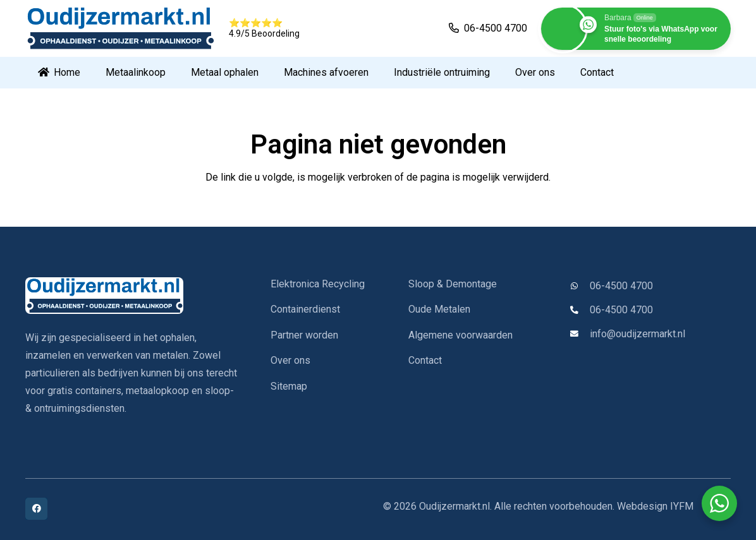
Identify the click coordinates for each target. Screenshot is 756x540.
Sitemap (289, 386)
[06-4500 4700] (580, 286)
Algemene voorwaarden (460, 335)
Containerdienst (305, 309)
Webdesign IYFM (655, 506)
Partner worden (304, 335)
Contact (425, 360)
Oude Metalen (439, 309)
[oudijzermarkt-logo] (120, 28)
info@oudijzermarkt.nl (637, 334)
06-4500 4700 (621, 286)
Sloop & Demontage (453, 284)
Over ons (290, 360)
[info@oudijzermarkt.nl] (580, 334)
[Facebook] (36, 509)
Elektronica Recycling (318, 284)
